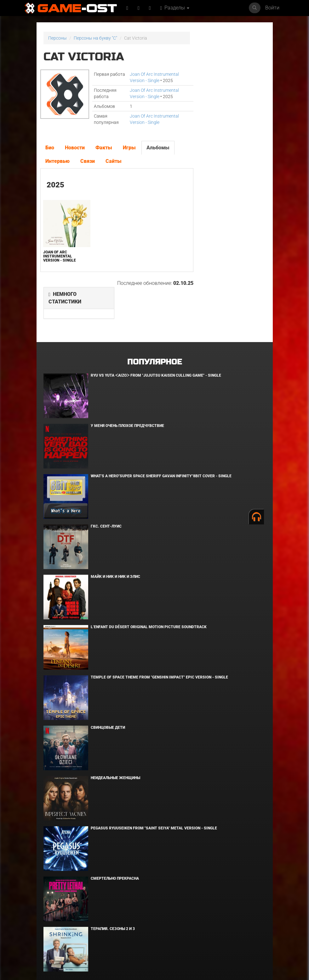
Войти (272, 8)
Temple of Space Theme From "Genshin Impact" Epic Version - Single (159, 632)
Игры (129, 148)
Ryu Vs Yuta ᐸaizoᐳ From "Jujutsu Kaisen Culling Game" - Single (156, 330)
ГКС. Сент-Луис (106, 481)
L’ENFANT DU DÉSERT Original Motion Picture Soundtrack (149, 581)
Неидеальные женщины (115, 732)
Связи (88, 161)
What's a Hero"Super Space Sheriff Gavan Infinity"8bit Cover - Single (161, 430)
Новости (75, 148)
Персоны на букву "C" (95, 38)
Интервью (57, 161)
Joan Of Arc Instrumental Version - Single (60, 256)
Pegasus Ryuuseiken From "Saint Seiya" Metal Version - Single (154, 783)
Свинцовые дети (108, 682)
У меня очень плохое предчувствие (127, 380)
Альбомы (158, 148)
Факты (104, 148)
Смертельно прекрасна (115, 833)
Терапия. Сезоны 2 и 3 (113, 883)
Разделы (175, 8)
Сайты (114, 161)
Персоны (57, 38)
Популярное (154, 316)
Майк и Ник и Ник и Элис (115, 531)
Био (50, 148)
